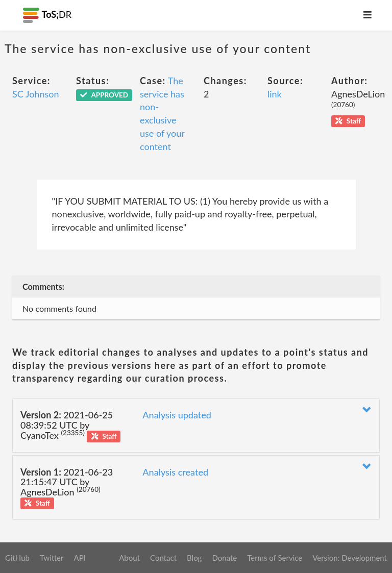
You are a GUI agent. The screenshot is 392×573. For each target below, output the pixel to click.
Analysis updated (177, 415)
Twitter (52, 558)
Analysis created (175, 472)
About (129, 558)
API (79, 558)
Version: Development (350, 558)
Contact (163, 558)
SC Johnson (36, 94)
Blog (194, 558)
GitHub (17, 558)
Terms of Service (275, 558)
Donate (224, 558)
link (275, 94)
